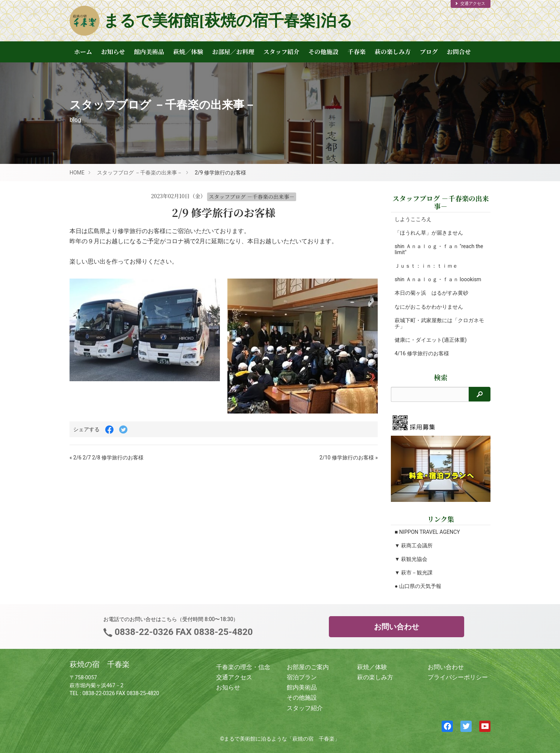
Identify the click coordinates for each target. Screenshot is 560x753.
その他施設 (324, 52)
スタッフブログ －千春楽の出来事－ (140, 173)
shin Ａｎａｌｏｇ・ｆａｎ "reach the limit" (434, 249)
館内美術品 (149, 52)
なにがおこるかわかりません (429, 307)
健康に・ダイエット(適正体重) (431, 340)
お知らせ (113, 52)
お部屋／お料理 (233, 52)
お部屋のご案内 (308, 667)
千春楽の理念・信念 (243, 667)
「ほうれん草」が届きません (429, 233)
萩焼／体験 (188, 52)
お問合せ (459, 52)
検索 (441, 377)
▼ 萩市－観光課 (414, 573)
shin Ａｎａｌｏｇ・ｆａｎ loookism (438, 279)
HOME (77, 173)
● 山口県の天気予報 (418, 586)
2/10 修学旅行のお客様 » (349, 458)
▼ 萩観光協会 (411, 559)
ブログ (429, 52)
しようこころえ (413, 219)
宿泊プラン (302, 677)
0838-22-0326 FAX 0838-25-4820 (182, 632)
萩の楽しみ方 (393, 52)
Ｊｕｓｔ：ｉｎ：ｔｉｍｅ (426, 266)
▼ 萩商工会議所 (414, 545)
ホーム (83, 52)
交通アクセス (470, 4)
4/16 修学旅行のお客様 (422, 353)
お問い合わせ (397, 627)
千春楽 (357, 52)
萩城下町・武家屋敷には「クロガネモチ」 (437, 323)
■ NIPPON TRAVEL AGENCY (427, 532)
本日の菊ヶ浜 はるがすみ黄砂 (431, 293)
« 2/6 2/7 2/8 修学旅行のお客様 (107, 458)
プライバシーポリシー (458, 677)
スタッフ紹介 (282, 52)
